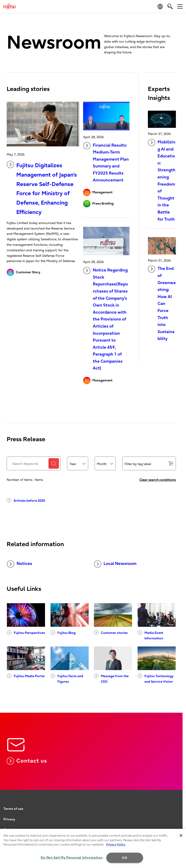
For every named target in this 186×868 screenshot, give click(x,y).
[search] (170, 6)
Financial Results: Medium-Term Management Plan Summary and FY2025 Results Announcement (106, 162)
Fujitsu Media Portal (26, 676)
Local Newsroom (115, 564)
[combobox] (78, 464)
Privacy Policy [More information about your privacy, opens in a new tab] (116, 845)
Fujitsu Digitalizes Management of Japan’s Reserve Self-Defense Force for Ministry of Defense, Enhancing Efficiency (42, 188)
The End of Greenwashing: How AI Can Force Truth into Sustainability (162, 303)
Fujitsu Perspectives (26, 633)
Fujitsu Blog (63, 633)
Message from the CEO (111, 679)
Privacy (9, 819)
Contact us (27, 761)
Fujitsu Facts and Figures (67, 679)
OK (125, 858)
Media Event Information (150, 635)
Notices (20, 564)
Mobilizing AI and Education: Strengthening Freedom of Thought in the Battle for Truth (162, 180)
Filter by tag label (149, 464)
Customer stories (111, 633)
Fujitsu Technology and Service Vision (156, 679)
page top (178, 799)
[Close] (181, 835)
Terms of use (13, 809)
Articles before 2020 (26, 500)
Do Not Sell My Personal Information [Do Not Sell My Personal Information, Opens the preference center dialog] (72, 858)
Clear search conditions (158, 480)
